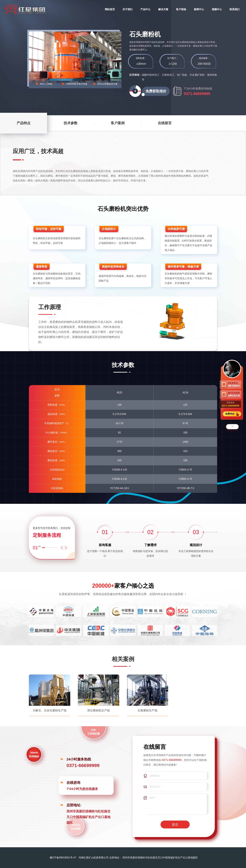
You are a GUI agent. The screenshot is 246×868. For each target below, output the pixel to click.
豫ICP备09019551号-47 (63, 858)
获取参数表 (235, 384)
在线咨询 (73, 783)
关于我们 (128, 9)
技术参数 (71, 123)
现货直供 (231, 404)
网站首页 (110, 9)
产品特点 (24, 123)
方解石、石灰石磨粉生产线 (50, 710)
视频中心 (217, 9)
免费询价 (230, 414)
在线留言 (165, 123)
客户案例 (118, 123)
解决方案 (163, 9)
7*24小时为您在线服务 (82, 789)
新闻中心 (199, 9)
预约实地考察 (235, 394)
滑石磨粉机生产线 (99, 710)
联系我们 (235, 9)
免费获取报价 (154, 93)
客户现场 (181, 9)
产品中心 (145, 9)
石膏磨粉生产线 (147, 710)
